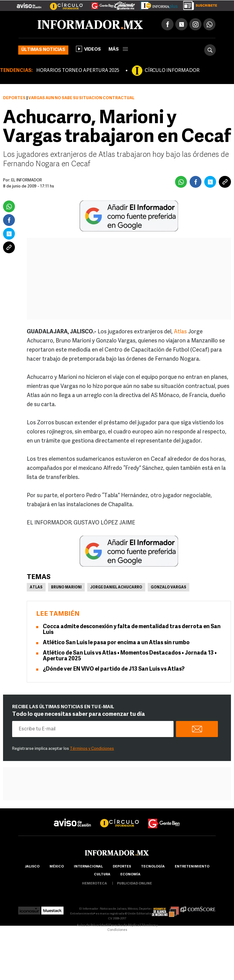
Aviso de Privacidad (92, 926)
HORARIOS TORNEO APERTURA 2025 (78, 71)
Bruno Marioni (66, 588)
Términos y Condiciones (92, 749)
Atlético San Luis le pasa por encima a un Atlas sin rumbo (116, 643)
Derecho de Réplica (124, 926)
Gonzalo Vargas (169, 588)
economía (130, 875)
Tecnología (153, 867)
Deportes (14, 98)
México (57, 867)
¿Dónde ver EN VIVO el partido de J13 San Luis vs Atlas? (114, 669)
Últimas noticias (43, 50)
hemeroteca (95, 884)
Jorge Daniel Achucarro (116, 588)
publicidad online (134, 884)
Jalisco (32, 867)
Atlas (180, 332)
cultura (102, 875)
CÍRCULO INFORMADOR (172, 71)
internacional (88, 867)
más (118, 50)
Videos (88, 49)
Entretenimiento (192, 867)
